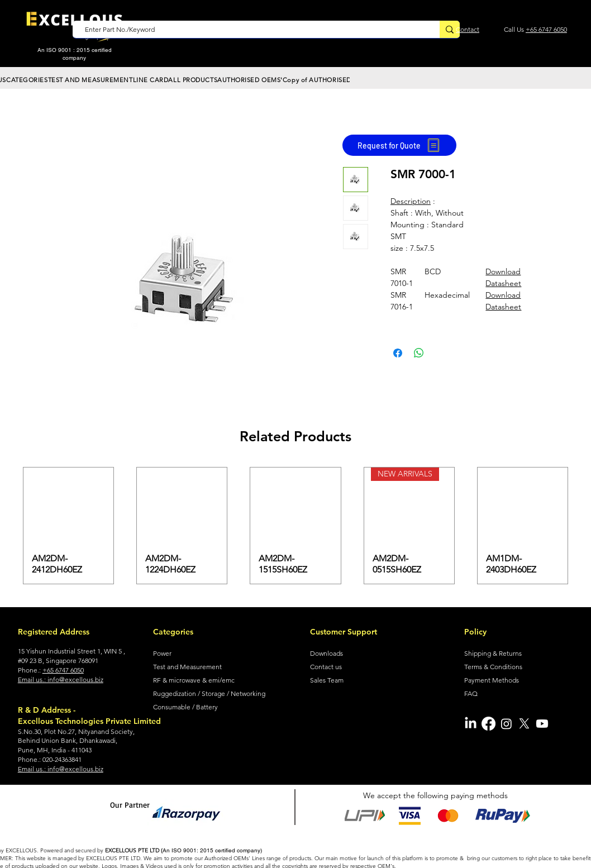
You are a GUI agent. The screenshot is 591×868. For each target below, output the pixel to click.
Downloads (327, 653)
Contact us (326, 667)
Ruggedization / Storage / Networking (209, 693)
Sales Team (327, 680)
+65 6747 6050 (546, 29)
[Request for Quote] (399, 145)
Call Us (515, 29)
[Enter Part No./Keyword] (251, 30)
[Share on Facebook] (398, 353)
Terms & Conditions (493, 667)
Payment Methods (492, 680)
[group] (295, 526)
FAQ (471, 693)
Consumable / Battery (185, 707)
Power (162, 653)
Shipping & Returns (493, 653)
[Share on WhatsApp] (419, 353)
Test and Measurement (187, 667)
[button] (27, 80)
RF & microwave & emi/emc (194, 680)
